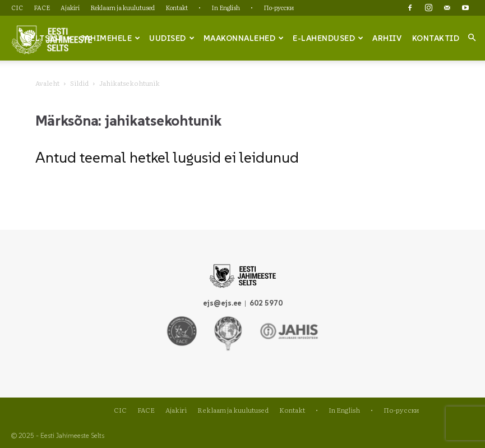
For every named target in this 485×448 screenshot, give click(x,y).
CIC (17, 7)
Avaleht (47, 83)
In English (226, 7)
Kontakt (177, 7)
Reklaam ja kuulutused (123, 7)
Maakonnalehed (244, 38)
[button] (472, 38)
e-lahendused (328, 38)
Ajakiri (70, 7)
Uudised (172, 38)
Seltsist (49, 38)
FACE (42, 7)
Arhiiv (387, 38)
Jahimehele (111, 38)
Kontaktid (436, 38)
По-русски (279, 7)
